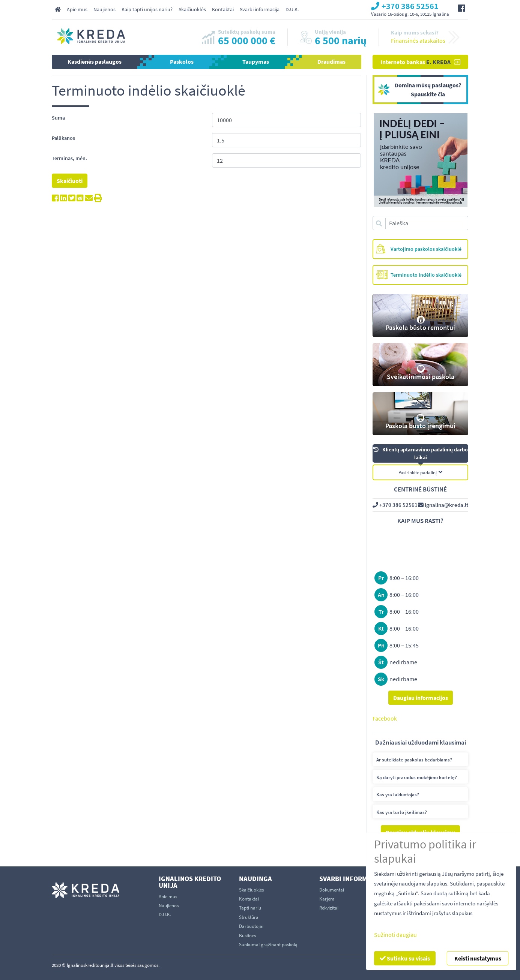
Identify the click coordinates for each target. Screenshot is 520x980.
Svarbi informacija (260, 9)
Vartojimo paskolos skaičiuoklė (419, 249)
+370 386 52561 (395, 505)
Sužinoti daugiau (395, 935)
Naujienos (104, 9)
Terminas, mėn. (69, 158)
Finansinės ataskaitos (418, 40)
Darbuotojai (251, 926)
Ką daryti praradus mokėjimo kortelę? (417, 777)
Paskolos (182, 61)
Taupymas (256, 61)
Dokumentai (332, 890)
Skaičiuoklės (192, 9)
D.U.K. (292, 9)
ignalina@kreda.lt (443, 505)
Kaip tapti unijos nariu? (147, 9)
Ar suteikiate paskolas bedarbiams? (414, 760)
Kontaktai (223, 9)
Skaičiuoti (70, 181)
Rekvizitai (329, 908)
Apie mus (77, 9)
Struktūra (249, 917)
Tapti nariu (250, 908)
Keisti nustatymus (478, 958)
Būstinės (247, 936)
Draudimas (331, 61)
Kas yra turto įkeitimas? (402, 812)
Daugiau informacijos (421, 698)
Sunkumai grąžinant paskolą (268, 945)
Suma (58, 118)
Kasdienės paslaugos (95, 61)
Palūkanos (63, 138)
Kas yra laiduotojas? (398, 795)
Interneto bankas (420, 62)
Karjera (327, 899)
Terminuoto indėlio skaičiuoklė (419, 275)
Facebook (385, 718)
